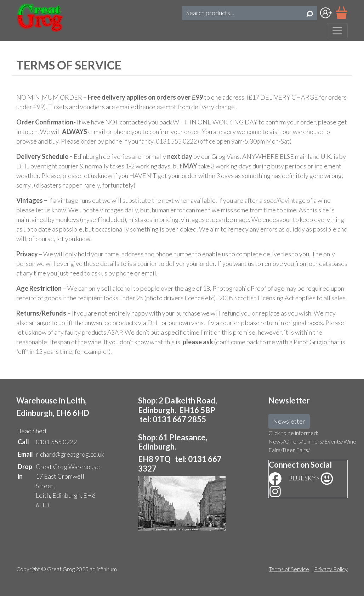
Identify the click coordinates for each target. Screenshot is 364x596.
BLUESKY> (311, 478)
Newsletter (289, 421)
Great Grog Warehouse (68, 467)
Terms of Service (289, 569)
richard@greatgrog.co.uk (70, 454)
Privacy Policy (331, 569)
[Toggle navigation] (337, 31)
